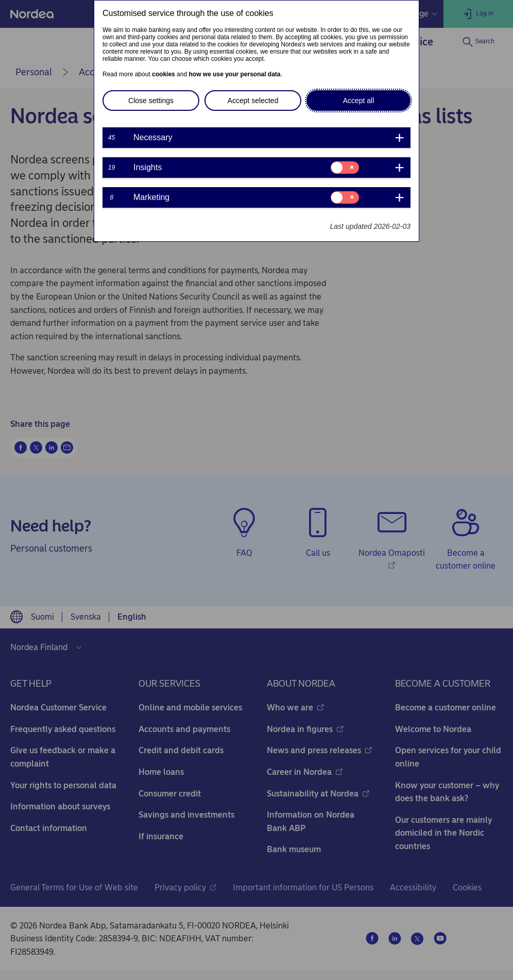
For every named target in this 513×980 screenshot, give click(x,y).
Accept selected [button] (253, 101)
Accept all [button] (359, 101)
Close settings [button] (151, 101)
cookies (164, 74)
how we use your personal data (234, 74)
